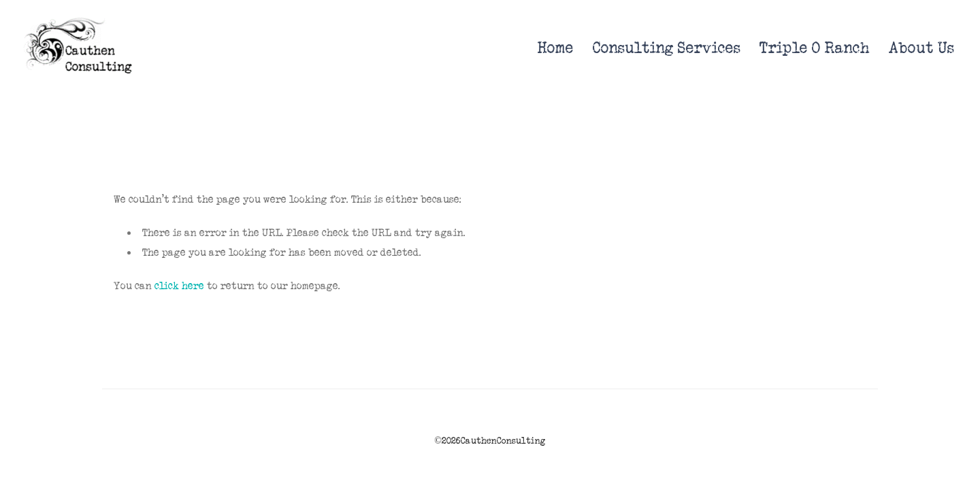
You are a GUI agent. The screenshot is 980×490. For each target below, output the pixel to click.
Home (556, 48)
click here (179, 286)
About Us (921, 48)
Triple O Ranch (815, 48)
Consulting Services (667, 48)
